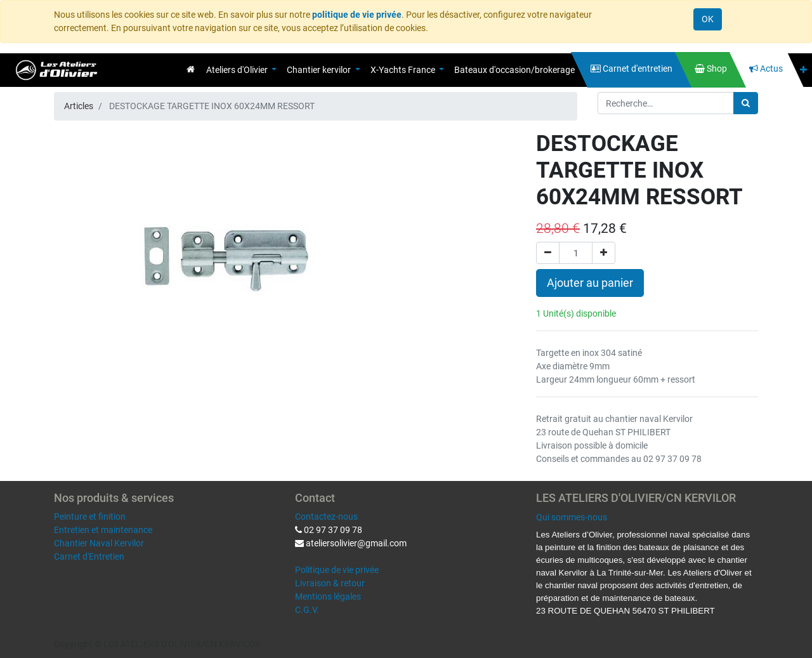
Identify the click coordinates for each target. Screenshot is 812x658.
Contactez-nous (326, 517)
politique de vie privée (357, 15)
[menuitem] (191, 69)
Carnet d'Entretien (89, 556)
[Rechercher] (746, 103)
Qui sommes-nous (572, 517)
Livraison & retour (330, 583)
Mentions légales (328, 596)
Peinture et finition (90, 517)
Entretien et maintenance (103, 530)
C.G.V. (307, 610)
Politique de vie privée (337, 570)
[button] (803, 70)
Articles (79, 106)
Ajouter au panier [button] (590, 283)
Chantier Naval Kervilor (99, 543)
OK (708, 19)
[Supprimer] (548, 253)
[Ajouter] (604, 253)
